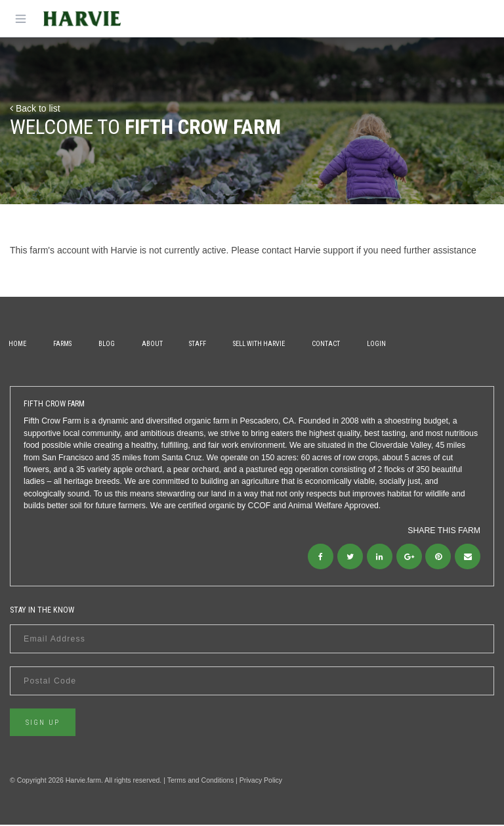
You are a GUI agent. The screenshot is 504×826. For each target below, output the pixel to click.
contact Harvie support (308, 250)
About (159, 344)
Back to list (35, 108)
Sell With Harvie (270, 344)
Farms (66, 344)
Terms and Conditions (201, 781)
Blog (112, 344)
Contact (339, 344)
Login (391, 344)
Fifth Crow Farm (52, 421)
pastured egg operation (287, 469)
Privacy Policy (261, 781)
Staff (207, 344)
